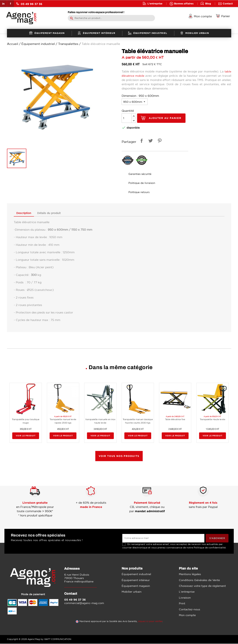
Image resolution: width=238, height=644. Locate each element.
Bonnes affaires (184, 3)
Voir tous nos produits (119, 456)
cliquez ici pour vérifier (150, 622)
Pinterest (159, 141)
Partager (141, 141)
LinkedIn (3, 4)
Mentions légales (190, 574)
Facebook (11, 4)
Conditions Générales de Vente (199, 580)
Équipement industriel (136, 574)
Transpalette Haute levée (212, 420)
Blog (208, 3)
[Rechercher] (111, 18)
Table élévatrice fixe (175, 420)
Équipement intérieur (136, 580)
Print (182, 604)
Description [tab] (25, 213)
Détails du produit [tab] (54, 213)
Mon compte (187, 615)
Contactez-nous (189, 610)
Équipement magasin (136, 586)
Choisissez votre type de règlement (202, 586)
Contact (228, 3)
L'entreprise (155, 3)
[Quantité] (127, 118)
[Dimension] (135, 102)
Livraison (185, 598)
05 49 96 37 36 (29, 4)
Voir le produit (26, 436)
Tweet (150, 141)
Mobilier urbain (132, 592)
